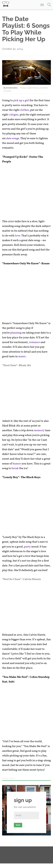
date (9, 138)
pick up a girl (21, 101)
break (15, 468)
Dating (5, 778)
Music (12, 778)
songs (16, 138)
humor (17, 464)
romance (34, 342)
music (22, 357)
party (27, 547)
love (18, 236)
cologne (14, 115)
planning (16, 333)
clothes (24, 110)
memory (39, 430)
